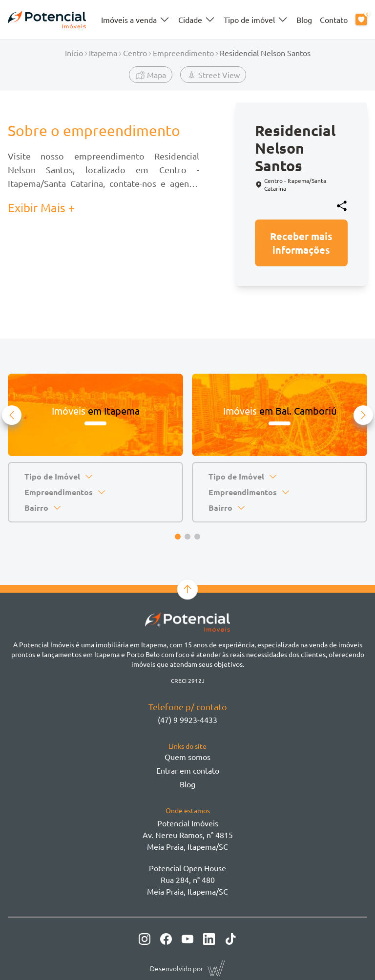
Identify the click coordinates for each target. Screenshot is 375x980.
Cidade (197, 20)
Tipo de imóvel (256, 20)
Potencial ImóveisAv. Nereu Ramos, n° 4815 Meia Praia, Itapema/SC (188, 835)
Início (74, 53)
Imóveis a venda (136, 20)
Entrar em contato (188, 770)
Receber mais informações (301, 243)
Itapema (103, 53)
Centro (135, 53)
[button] (12, 415)
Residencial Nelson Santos (265, 53)
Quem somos (187, 757)
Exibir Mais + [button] (42, 208)
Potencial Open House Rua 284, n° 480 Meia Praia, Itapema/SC (187, 880)
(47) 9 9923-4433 (187, 720)
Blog (304, 20)
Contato (334, 20)
